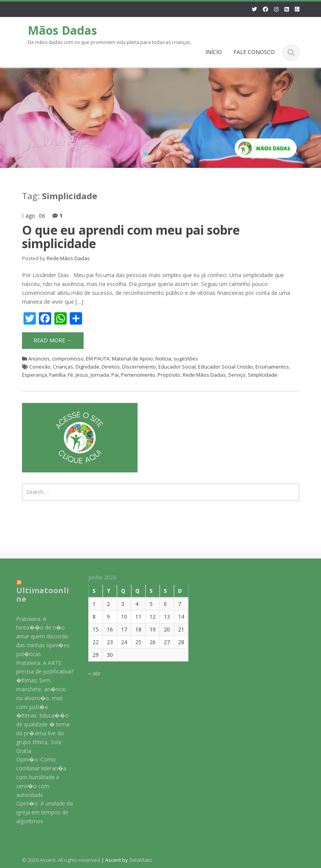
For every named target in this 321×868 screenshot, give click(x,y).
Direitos (111, 367)
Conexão (40, 367)
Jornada (100, 375)
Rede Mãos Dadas (68, 258)
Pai (115, 375)
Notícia (163, 359)
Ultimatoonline (37, 595)
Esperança (34, 375)
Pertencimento (138, 375)
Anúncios (39, 359)
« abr (89, 673)
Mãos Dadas (62, 30)
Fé (71, 375)
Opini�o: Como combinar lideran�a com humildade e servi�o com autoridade (35, 777)
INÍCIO (214, 52)
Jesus (82, 375)
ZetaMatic (141, 860)
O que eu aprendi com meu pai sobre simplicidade (131, 237)
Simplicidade (263, 375)
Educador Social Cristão (226, 367)
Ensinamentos (272, 367)
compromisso (68, 359)
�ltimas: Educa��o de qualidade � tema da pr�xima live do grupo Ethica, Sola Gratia (37, 733)
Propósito (169, 375)
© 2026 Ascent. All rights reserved (61, 860)
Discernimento (139, 367)
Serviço (237, 375)
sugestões (186, 359)
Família (57, 375)
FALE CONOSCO (254, 52)
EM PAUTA (98, 359)
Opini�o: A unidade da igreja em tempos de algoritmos (39, 812)
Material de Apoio (132, 359)
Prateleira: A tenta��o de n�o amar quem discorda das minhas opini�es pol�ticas (37, 636)
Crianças (63, 367)
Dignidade (87, 367)
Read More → (53, 340)
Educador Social (177, 367)
